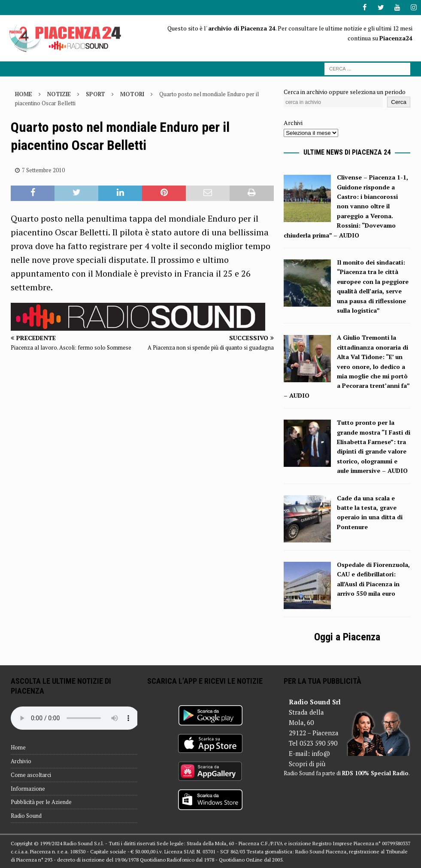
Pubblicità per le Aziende (41, 802)
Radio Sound (26, 816)
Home (18, 747)
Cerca (399, 102)
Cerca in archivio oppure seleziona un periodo (345, 92)
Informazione (28, 788)
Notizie (59, 94)
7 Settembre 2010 (43, 170)
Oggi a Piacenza (347, 637)
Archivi (293, 123)
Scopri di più (307, 764)
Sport (95, 94)
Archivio (21, 761)
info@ (321, 753)
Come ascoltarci (31, 775)
